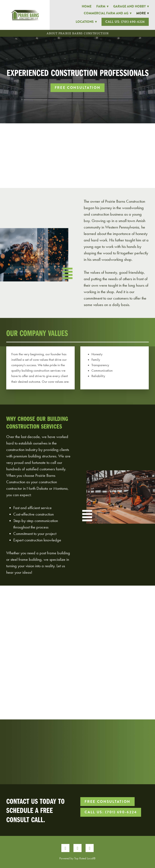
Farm (102, 6)
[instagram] (77, 848)
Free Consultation (78, 88)
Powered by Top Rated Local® (77, 858)
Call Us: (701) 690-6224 (125, 22)
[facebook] (65, 848)
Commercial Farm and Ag (108, 13)
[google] (90, 848)
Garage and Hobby (131, 6)
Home (87, 6)
